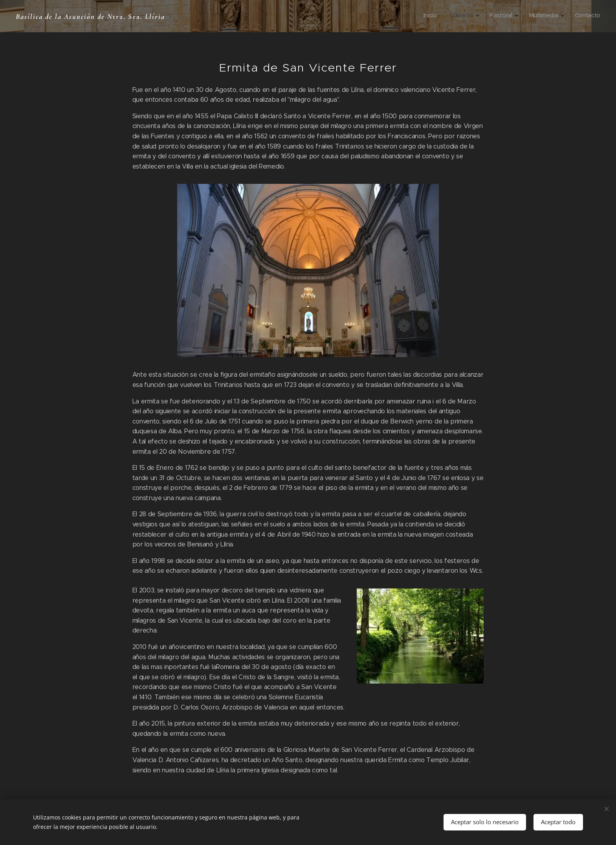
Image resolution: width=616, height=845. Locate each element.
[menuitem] (540, 16)
